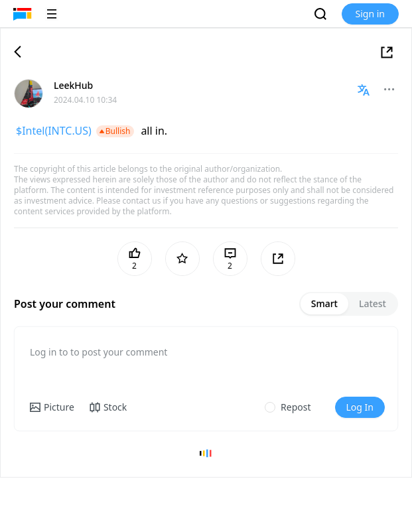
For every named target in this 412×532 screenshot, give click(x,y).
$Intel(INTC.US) (54, 131)
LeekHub (73, 85)
